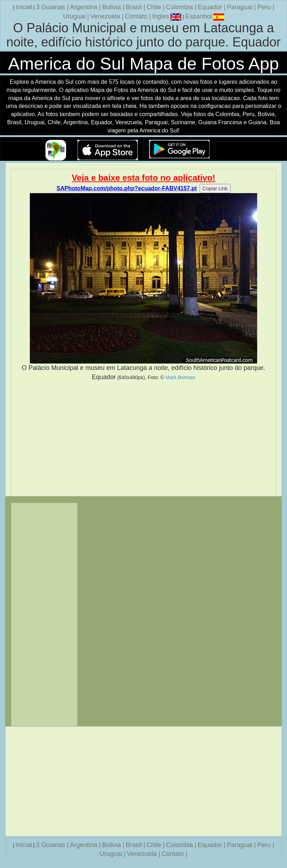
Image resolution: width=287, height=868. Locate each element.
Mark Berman (180, 377)
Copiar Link (215, 189)
